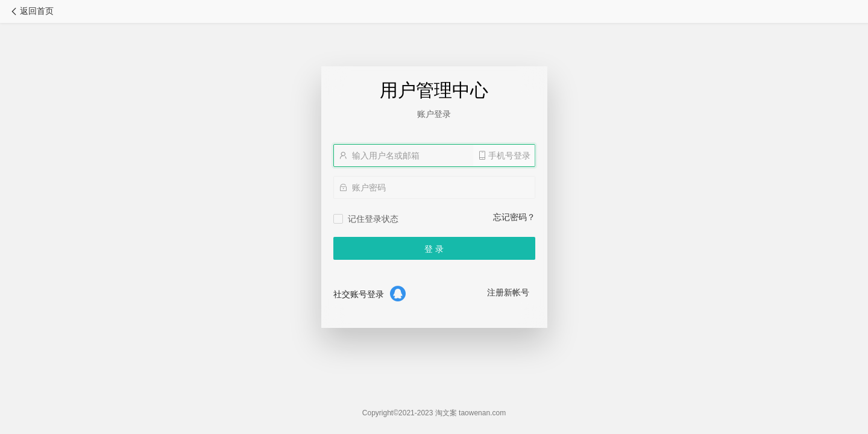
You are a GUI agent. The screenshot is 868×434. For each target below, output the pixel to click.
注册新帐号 (508, 292)
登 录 (434, 249)
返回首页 (31, 11)
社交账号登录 (359, 294)
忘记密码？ (514, 217)
